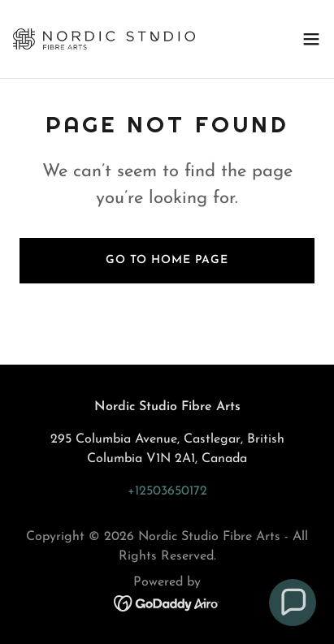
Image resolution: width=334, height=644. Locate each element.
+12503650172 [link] (167, 491)
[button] (311, 39)
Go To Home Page (167, 260)
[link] (104, 39)
